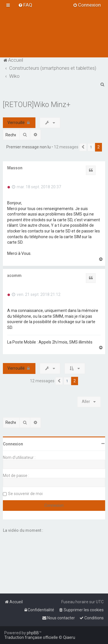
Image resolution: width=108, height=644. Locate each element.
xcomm (14, 276)
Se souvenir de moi (25, 494)
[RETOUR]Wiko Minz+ (37, 105)
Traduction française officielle (31, 637)
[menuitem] (25, 5)
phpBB (33, 633)
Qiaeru (69, 637)
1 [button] (91, 147)
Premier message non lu (29, 147)
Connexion (13, 444)
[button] (83, 147)
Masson (15, 168)
